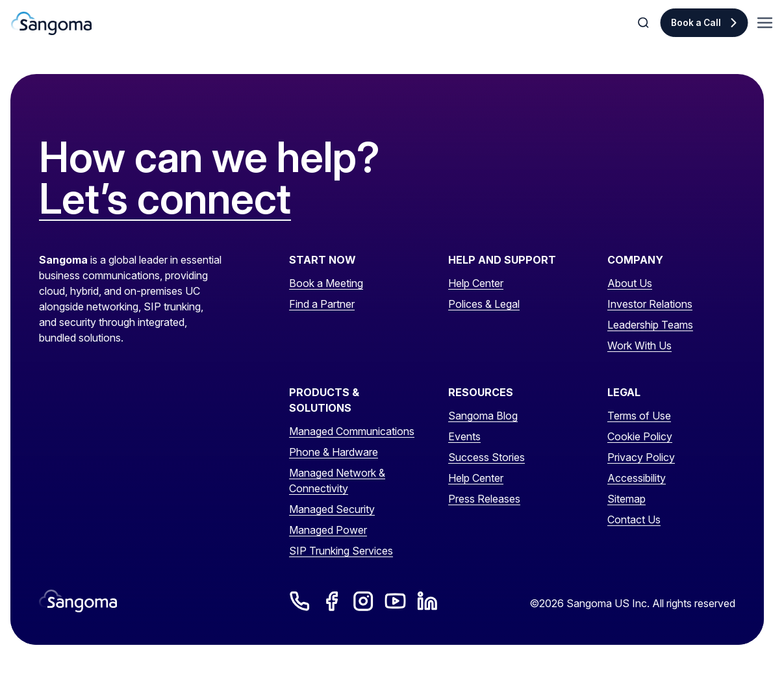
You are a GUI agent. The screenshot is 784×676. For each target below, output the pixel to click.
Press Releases (484, 499)
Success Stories (487, 457)
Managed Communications (352, 431)
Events (464, 436)
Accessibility (637, 478)
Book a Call (696, 23)
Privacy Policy (641, 457)
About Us (630, 283)
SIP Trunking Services (341, 551)
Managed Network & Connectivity (337, 481)
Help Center (476, 283)
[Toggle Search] (644, 23)
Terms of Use (639, 416)
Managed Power (328, 530)
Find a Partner (322, 304)
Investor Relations (650, 304)
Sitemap (626, 499)
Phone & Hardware (334, 452)
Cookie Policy (640, 436)
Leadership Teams (650, 325)
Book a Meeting (326, 283)
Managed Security (332, 509)
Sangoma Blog (483, 416)
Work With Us (639, 345)
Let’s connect (165, 199)
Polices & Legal (484, 304)
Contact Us (634, 520)
